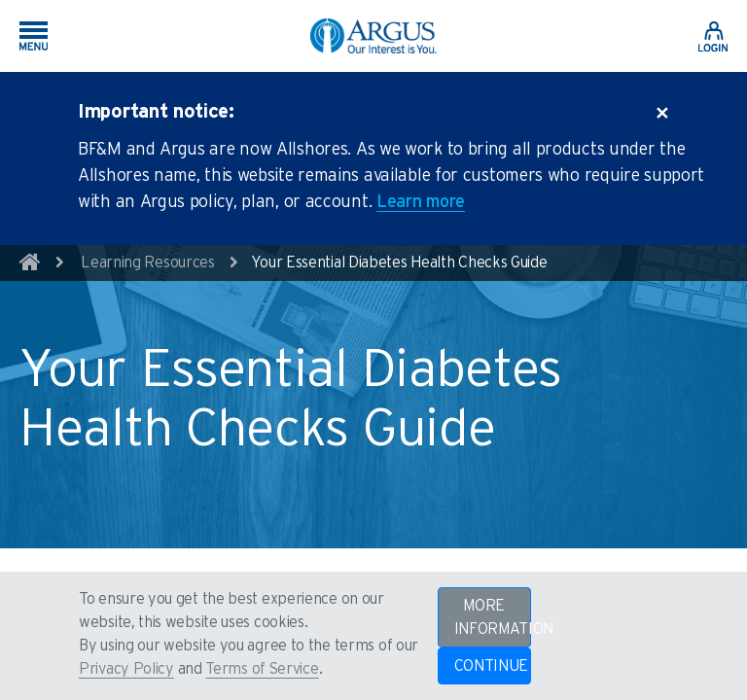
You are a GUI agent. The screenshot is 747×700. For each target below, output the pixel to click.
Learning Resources (148, 262)
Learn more (421, 202)
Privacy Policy (126, 669)
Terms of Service (262, 669)
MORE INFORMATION (493, 617)
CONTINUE (492, 666)
